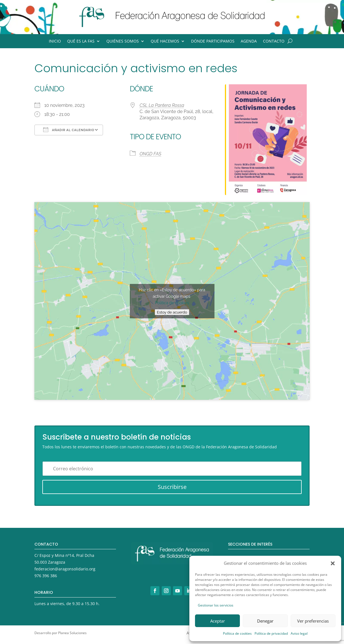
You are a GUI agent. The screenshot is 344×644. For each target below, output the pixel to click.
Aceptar (218, 621)
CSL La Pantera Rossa (162, 105)
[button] (333, 563)
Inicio (55, 41)
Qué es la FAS (81, 41)
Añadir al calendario (69, 130)
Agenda (249, 41)
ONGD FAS (151, 154)
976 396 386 (46, 576)
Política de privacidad (271, 633)
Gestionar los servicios (216, 605)
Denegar (265, 621)
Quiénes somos (123, 41)
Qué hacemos (165, 41)
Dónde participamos (213, 41)
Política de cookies (237, 633)
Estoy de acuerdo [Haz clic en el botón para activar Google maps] (172, 312)
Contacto (274, 41)
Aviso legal (299, 633)
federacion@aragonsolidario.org (65, 569)
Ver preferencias (313, 621)
